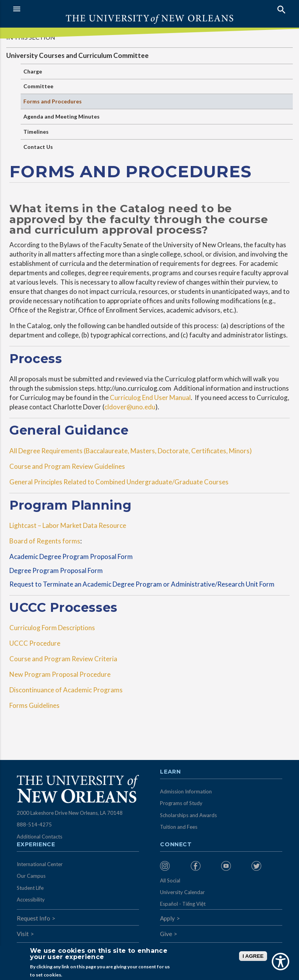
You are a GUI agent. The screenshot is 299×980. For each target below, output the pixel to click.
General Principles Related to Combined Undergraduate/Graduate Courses (121, 482)
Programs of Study (181, 803)
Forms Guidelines (34, 705)
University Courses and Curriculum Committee (77, 55)
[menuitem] (173, 866)
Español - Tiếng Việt (183, 904)
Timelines (36, 132)
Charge (33, 71)
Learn (170, 772)
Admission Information (186, 791)
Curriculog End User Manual (150, 397)
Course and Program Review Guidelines (69, 466)
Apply (167, 918)
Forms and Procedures (53, 101)
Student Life (30, 888)
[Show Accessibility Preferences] (281, 962)
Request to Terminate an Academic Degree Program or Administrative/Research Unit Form (144, 584)
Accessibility (31, 900)
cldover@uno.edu (130, 407)
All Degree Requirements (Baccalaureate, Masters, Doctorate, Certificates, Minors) (132, 451)
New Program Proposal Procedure (60, 674)
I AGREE (253, 956)
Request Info (33, 918)
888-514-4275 (34, 825)
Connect (176, 845)
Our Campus (31, 876)
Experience (36, 845)
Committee (38, 86)
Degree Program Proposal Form (56, 570)
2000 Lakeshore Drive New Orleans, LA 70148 (70, 813)
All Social (170, 880)
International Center (40, 864)
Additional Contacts (40, 837)
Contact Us (38, 147)
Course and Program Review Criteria (63, 659)
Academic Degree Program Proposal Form (72, 556)
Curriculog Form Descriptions (53, 628)
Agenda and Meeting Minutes (62, 116)
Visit (23, 934)
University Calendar (182, 892)
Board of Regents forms (45, 541)
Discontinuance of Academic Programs (67, 690)
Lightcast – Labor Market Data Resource (68, 525)
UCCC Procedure (36, 643)
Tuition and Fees (179, 827)
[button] (79, 9)
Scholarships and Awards (188, 815)
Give (166, 934)
